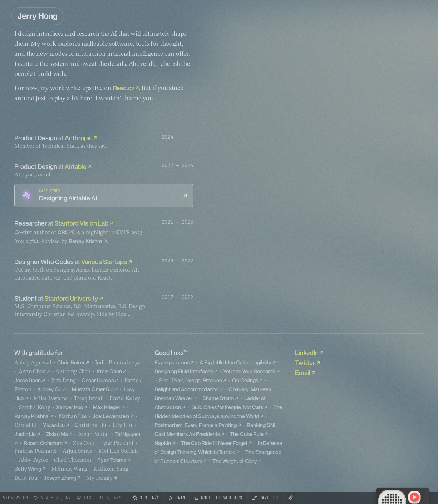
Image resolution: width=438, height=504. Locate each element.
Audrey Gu (49, 389)
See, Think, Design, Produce (190, 380)
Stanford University (71, 298)
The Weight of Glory (235, 461)
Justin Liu (25, 434)
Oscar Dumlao (98, 380)
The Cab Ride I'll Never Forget (214, 443)
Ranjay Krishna (86, 241)
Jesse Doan (28, 380)
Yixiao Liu (54, 425)
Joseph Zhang (60, 478)
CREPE (66, 232)
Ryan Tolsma (112, 460)
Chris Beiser (71, 362)
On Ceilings (245, 380)
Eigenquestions (172, 362)
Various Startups (104, 262)
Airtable (76, 166)
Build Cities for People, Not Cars (227, 407)
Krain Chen (109, 371)
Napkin (163, 443)
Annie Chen (32, 371)
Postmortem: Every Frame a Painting (196, 425)
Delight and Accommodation (186, 389)
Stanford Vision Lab (81, 223)
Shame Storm (218, 398)
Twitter (305, 363)
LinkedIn (307, 353)
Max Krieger (107, 407)
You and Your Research (249, 371)
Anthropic (78, 138)
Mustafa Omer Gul (93, 389)
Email (303, 373)
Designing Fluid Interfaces (184, 371)
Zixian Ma (57, 434)
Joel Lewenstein (111, 416)
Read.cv (124, 88)
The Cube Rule (247, 434)
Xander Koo (69, 407)
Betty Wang (28, 469)
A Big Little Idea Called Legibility (235, 362)
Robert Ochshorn (43, 443)
